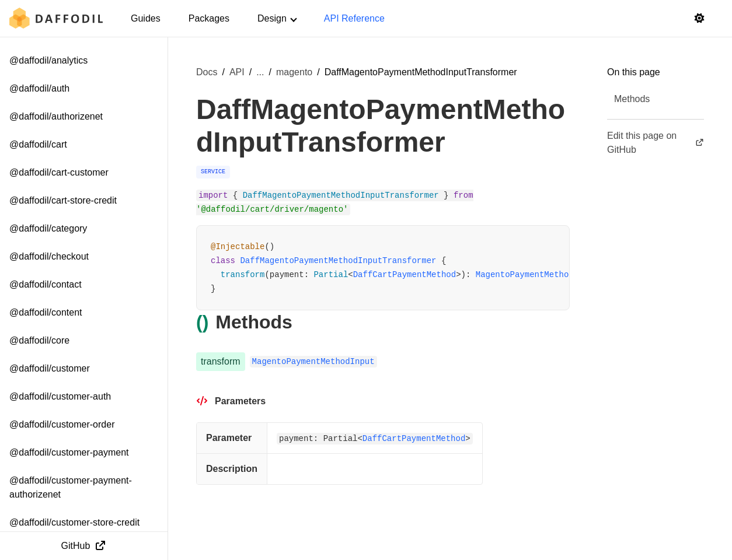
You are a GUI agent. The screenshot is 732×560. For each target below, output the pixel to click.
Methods (632, 99)
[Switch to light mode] (699, 19)
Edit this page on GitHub (656, 143)
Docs (207, 72)
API (237, 72)
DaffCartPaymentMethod (405, 275)
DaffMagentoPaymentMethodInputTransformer (338, 261)
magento (294, 72)
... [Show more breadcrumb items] (260, 72)
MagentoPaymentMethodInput (537, 275)
